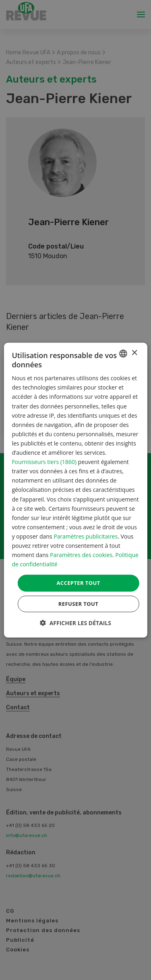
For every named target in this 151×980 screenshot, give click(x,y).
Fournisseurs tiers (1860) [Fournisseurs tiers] (44, 462)
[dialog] (75, 490)
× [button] (134, 353)
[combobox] (123, 353)
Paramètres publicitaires (86, 536)
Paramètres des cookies (81, 555)
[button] (75, 623)
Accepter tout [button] (78, 583)
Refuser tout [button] (78, 604)
